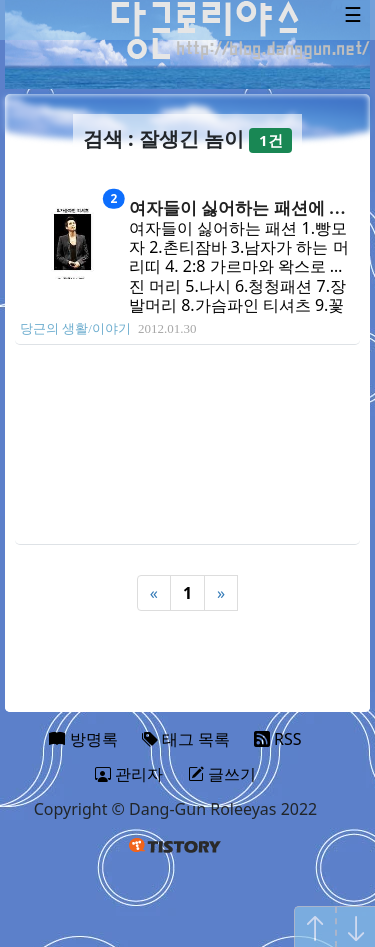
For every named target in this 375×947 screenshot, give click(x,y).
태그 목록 (186, 739)
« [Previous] (154, 593)
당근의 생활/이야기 (75, 328)
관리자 (129, 774)
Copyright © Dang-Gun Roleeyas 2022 (176, 809)
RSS (278, 739)
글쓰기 (222, 774)
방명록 (83, 739)
